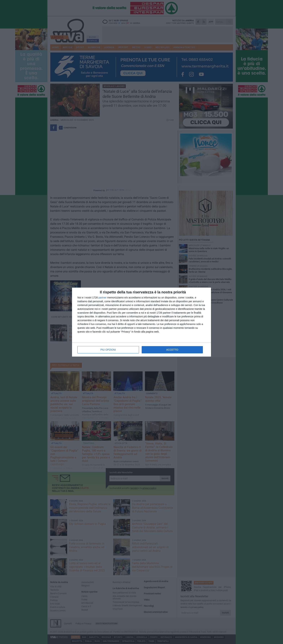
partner (103, 298)
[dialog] (141, 322)
